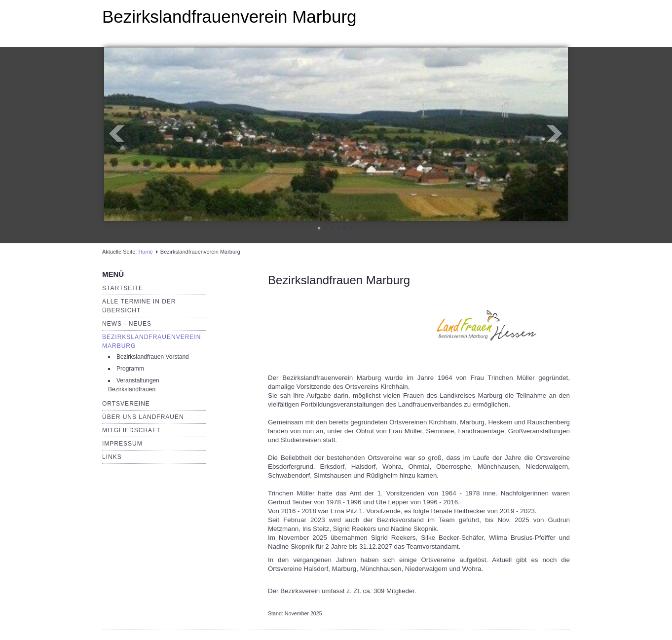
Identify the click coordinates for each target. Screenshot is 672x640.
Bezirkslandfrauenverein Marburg (229, 17)
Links (112, 457)
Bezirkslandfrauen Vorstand (153, 357)
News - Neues (127, 324)
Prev (117, 134)
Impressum (122, 444)
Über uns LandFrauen (143, 417)
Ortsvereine (126, 404)
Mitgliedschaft (131, 430)
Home (145, 252)
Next (555, 134)
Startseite (123, 288)
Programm (130, 369)
